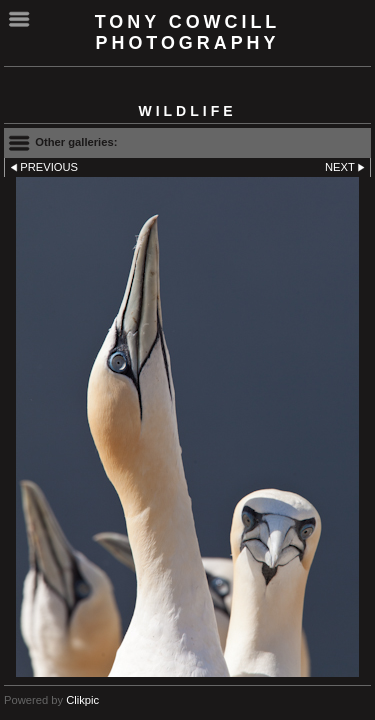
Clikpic (82, 700)
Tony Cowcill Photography (188, 32)
